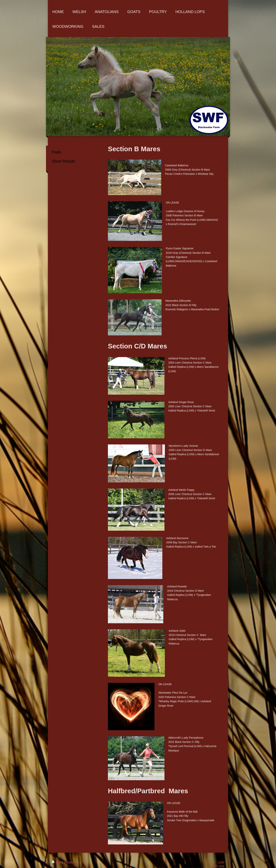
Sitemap (69, 862)
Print (57, 862)
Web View (218, 866)
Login (221, 862)
